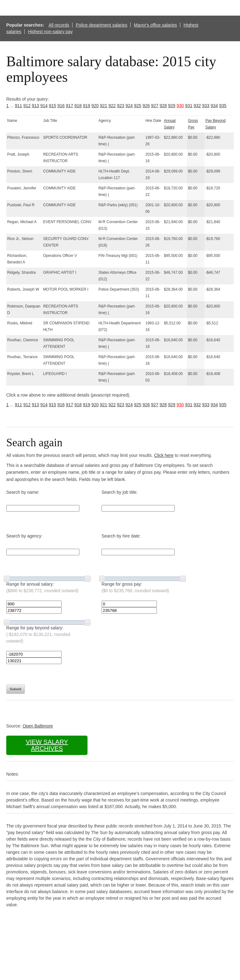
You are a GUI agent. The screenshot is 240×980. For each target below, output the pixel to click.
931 (189, 106)
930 (180, 106)
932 (197, 106)
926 (146, 106)
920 (95, 106)
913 (35, 106)
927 (155, 106)
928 (163, 106)
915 (52, 106)
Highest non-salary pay (50, 32)
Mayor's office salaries (155, 25)
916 (61, 106)
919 (86, 106)
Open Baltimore (38, 726)
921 (104, 106)
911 (18, 106)
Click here (164, 455)
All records (59, 25)
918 (78, 106)
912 (27, 106)
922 (112, 106)
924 (129, 106)
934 (214, 106)
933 (206, 106)
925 (138, 106)
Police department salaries (101, 25)
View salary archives (47, 745)
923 (120, 106)
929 (172, 106)
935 (223, 106)
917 (70, 106)
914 (44, 106)
